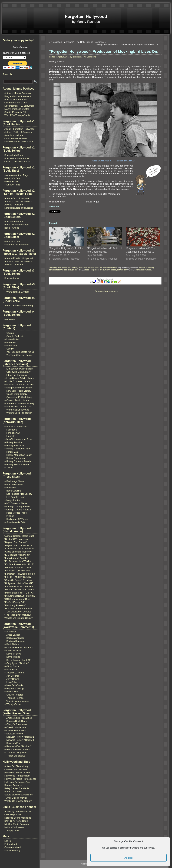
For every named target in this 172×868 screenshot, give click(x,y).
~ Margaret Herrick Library (18, 388)
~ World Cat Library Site (17, 245)
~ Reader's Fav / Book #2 (18, 746)
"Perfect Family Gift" (15, 602)
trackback (131, 270)
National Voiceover (14, 827)
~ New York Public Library (18, 391)
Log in (8, 841)
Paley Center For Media (17, 788)
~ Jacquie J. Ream (14, 673)
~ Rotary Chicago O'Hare (17, 449)
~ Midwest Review (14, 734)
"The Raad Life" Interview (18, 615)
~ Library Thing (12, 185)
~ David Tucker (12, 657)
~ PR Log (9, 516)
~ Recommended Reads (17, 749)
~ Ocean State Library (16, 394)
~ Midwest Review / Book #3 (19, 740)
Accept (128, 858)
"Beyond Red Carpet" (16, 542)
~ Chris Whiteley (13, 651)
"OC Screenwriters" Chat (17, 599)
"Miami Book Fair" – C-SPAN (19, 593)
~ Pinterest (10, 342)
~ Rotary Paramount (15, 458)
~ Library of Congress (16, 375)
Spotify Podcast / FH (15, 112)
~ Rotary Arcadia (13, 442)
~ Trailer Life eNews (15, 756)
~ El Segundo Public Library (19, 369)
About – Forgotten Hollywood (19, 129)
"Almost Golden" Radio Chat (19, 536)
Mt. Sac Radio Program (17, 824)
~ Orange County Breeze (17, 506)
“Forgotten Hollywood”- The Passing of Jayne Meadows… (126, 45)
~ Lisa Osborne (12, 682)
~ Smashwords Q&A (15, 522)
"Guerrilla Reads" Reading (18, 580)
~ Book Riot (10, 488)
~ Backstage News (14, 481)
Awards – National (14, 135)
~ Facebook (11, 430)
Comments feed (13, 847)
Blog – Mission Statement (18, 96)
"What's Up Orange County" (19, 618)
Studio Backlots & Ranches (19, 795)
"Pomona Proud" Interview (18, 608)
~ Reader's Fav (12, 743)
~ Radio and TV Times (16, 519)
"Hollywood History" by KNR (19, 583)
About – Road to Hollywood (19, 258)
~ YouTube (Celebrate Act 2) (19, 352)
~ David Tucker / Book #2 (17, 660)
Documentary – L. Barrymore (19, 106)
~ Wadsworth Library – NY (18, 407)
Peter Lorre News (14, 791)
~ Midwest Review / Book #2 (19, 737)
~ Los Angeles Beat (14, 497)
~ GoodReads (12, 182)
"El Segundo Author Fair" (17, 555)
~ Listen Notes (12, 339)
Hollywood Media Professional (20, 779)
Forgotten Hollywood (86, 16)
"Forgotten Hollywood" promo (20, 574)
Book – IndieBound (14, 155)
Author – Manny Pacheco (18, 93)
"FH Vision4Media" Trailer (18, 567)
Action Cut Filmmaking (16, 766)
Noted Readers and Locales (19, 142)
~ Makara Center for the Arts (19, 384)
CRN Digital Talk (13, 815)
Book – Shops (12, 228)
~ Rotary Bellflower (14, 445)
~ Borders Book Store (16, 721)
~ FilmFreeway (12, 433)
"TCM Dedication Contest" (18, 612)
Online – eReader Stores (17, 162)
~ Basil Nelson (12, 644)
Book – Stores (12, 278)
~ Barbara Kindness (15, 641)
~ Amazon (10, 319)
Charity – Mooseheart (16, 138)
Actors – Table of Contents (18, 132)
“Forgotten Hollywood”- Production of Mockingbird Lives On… (105, 52)
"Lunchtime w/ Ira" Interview (19, 586)
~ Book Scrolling (13, 491)
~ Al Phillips (10, 632)
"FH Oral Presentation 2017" (19, 564)
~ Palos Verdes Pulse (16, 513)
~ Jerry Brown (12, 679)
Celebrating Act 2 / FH (16, 103)
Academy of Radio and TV (18, 811)
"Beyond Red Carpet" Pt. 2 (18, 545)
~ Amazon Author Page (16, 175)
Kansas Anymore (13, 785)
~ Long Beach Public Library (19, 378)
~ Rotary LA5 (11, 452)
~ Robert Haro (12, 692)
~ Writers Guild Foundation (18, 413)
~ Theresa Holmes (14, 698)
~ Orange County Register (18, 510)
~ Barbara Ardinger (14, 638)
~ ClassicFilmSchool (15, 730)
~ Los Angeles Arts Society (18, 494)
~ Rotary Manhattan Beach (18, 455)
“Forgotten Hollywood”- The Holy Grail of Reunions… (78, 42)
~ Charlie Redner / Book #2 (19, 647)
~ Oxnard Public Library (17, 400)
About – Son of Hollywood (18, 198)
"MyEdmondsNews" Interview (20, 596)
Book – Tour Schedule (16, 99)
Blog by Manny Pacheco (128, 268)
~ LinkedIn (10, 436)
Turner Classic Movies (16, 798)
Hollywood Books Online (17, 773)
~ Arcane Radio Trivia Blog (18, 718)
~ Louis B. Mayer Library (17, 381)
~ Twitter (9, 468)
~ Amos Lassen (12, 635)
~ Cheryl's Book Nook (16, 724)
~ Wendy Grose (13, 704)
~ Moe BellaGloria (14, 685)
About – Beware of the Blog (19, 306)
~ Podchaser (11, 346)
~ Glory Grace (12, 666)
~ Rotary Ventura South (17, 464)
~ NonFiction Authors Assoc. (19, 439)
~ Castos (9, 333)
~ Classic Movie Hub (15, 727)
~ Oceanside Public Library (18, 397)
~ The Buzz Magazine (16, 753)
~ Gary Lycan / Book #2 (17, 663)
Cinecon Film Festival (16, 769)
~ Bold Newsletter (14, 484)
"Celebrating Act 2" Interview (19, 549)
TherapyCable (12, 830)
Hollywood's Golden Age (17, 782)
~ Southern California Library (19, 403)
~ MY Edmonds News (16, 503)
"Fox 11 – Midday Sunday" (18, 577)
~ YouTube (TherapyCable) (18, 355)
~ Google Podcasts (14, 336)
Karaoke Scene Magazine (18, 818)
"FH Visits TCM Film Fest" (18, 571)
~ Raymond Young (14, 688)
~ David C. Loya (13, 654)
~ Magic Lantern (13, 500)
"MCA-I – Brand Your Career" (19, 590)
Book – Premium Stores (17, 158)
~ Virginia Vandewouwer (17, 701)
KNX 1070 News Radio (16, 821)
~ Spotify (9, 349)
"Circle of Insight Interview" (18, 552)
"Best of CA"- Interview (16, 539)
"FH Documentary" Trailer (18, 561)
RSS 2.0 (81, 270)
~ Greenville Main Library (17, 372)
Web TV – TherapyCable (17, 115)
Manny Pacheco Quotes (17, 109)
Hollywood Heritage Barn (17, 776)
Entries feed (11, 844)
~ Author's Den (12, 178)
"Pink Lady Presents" (15, 605)
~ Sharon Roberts (14, 695)
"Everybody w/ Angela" (16, 558)
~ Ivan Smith (11, 669)
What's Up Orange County (18, 801)
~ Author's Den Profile (16, 427)
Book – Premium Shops (17, 225)
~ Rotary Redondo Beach (18, 461)
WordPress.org (12, 850)
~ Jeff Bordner (12, 676)
